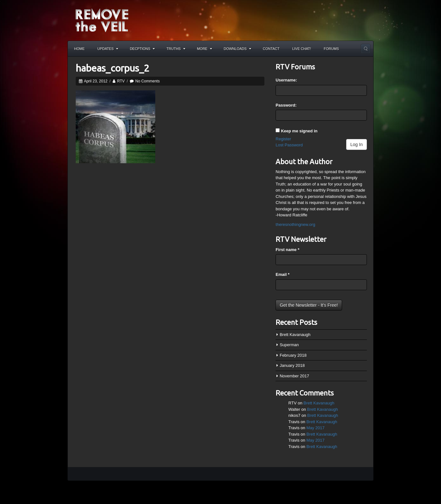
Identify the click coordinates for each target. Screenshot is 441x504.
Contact (271, 49)
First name (287, 250)
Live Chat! (301, 49)
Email (282, 274)
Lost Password (289, 145)
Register (283, 139)
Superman (289, 345)
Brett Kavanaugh (295, 335)
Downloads (237, 49)
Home (79, 49)
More (204, 49)
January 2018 (292, 365)
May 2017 (315, 428)
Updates (108, 49)
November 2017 (294, 376)
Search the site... (366, 49)
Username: (286, 80)
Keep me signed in (299, 131)
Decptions (142, 49)
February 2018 (293, 355)
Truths (176, 49)
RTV (121, 81)
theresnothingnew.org (295, 224)
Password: (286, 105)
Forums (332, 49)
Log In (357, 144)
